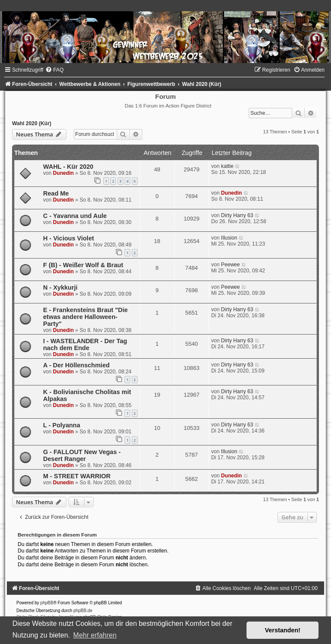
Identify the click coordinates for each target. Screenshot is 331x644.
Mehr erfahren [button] (95, 635)
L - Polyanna (62, 425)
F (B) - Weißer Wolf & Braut (83, 265)
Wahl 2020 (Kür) (32, 123)
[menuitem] (54, 70)
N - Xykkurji (60, 287)
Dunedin (63, 173)
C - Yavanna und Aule (75, 216)
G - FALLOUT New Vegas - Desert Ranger (82, 455)
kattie (227, 166)
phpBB (47, 603)
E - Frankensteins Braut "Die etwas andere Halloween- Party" (85, 317)
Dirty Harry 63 (237, 215)
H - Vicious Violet (69, 238)
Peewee (231, 265)
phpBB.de (83, 611)
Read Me (56, 193)
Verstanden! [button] (283, 630)
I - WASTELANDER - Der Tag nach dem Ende (85, 344)
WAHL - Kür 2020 (68, 167)
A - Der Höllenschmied (76, 365)
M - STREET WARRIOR (77, 476)
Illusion (229, 238)
